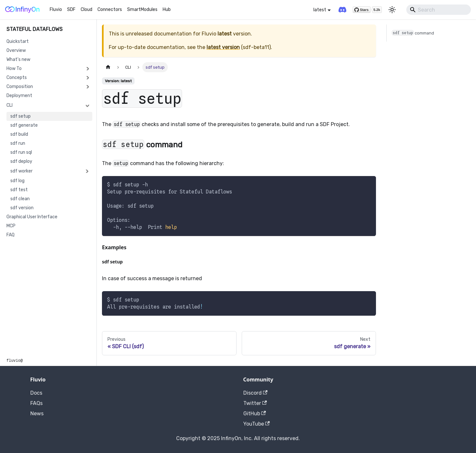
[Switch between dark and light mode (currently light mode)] (392, 10)
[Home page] (108, 67)
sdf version (22, 208)
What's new (18, 59)
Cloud (86, 10)
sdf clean (20, 199)
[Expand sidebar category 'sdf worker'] (87, 171)
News (37, 414)
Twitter (255, 403)
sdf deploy (21, 161)
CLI (10, 105)
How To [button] (14, 69)
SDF (71, 10)
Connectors (110, 10)
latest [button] (320, 10)
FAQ (10, 235)
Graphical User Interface (32, 217)
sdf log (17, 181)
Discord (255, 393)
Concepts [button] (17, 78)
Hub (167, 10)
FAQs (36, 403)
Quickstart (18, 41)
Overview (16, 50)
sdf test (19, 190)
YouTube (257, 424)
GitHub (255, 414)
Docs (36, 393)
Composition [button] (20, 87)
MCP (11, 226)
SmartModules (142, 10)
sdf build (19, 134)
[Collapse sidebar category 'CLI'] (87, 105)
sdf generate (24, 125)
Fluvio (56, 10)
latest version (223, 47)
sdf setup (20, 116)
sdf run (18, 143)
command (413, 33)
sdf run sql (21, 152)
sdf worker (21, 171)
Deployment (19, 96)
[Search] (439, 10)
